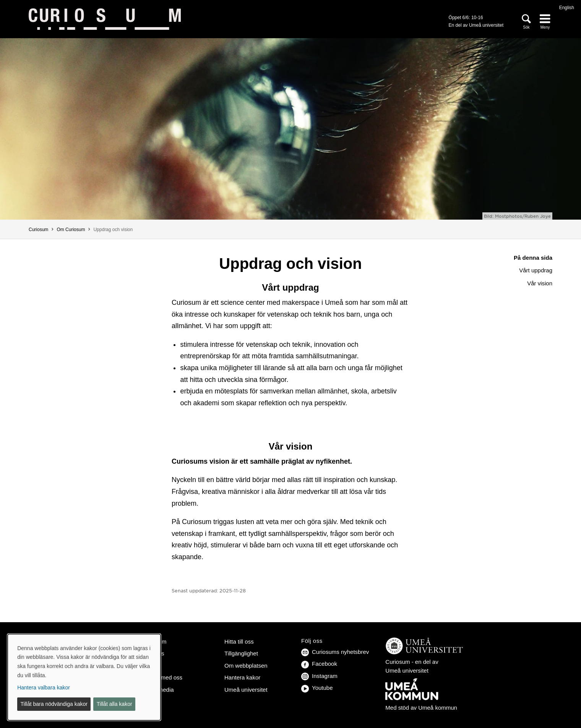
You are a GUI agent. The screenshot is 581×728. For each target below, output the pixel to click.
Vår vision (540, 283)
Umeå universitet (246, 690)
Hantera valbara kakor (44, 688)
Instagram (319, 676)
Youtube (317, 688)
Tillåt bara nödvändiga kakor (54, 704)
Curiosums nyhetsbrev (335, 652)
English (567, 8)
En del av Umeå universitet (476, 25)
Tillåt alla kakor (114, 704)
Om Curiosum (71, 230)
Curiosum (38, 230)
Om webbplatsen (246, 666)
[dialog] (84, 677)
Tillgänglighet (241, 653)
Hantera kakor (242, 677)
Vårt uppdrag (536, 270)
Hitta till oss (239, 641)
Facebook (319, 664)
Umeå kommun (438, 708)
